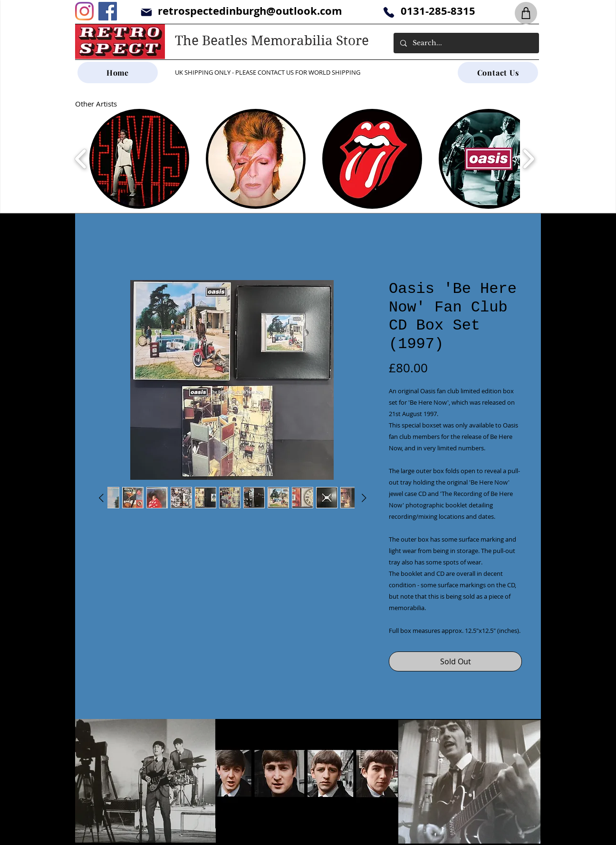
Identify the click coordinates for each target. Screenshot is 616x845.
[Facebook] (108, 11)
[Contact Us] (498, 73)
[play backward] (81, 159)
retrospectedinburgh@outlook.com (250, 11)
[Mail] (146, 12)
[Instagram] (84, 11)
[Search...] (466, 43)
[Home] (118, 73)
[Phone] (389, 12)
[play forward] (528, 159)
